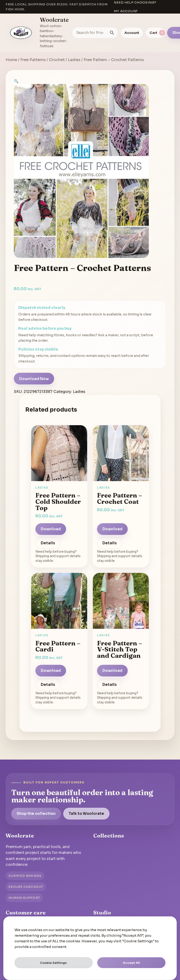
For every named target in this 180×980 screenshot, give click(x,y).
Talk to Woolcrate (86, 814)
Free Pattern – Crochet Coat (120, 498)
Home (11, 60)
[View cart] (155, 33)
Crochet (57, 60)
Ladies (74, 60)
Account (132, 33)
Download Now (34, 379)
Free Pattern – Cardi (58, 646)
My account (126, 11)
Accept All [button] (131, 963)
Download (51, 529)
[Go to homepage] (21, 33)
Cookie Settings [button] (53, 963)
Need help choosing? (135, 2)
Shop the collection (36, 814)
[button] (16, 81)
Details (48, 543)
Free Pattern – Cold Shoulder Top (58, 501)
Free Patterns (33, 60)
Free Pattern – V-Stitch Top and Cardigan (120, 649)
